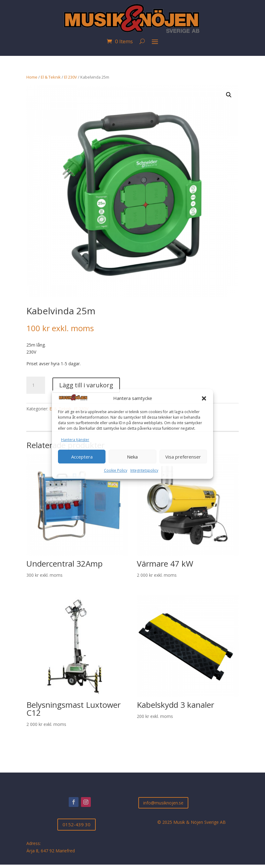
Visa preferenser (183, 457)
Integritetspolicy (144, 470)
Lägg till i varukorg (86, 385)
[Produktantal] (36, 385)
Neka (132, 457)
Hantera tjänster (75, 440)
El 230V (71, 77)
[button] (204, 398)
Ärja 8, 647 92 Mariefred (51, 851)
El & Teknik (51, 77)
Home (32, 77)
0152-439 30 (77, 824)
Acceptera (82, 457)
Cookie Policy (116, 470)
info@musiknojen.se (163, 803)
